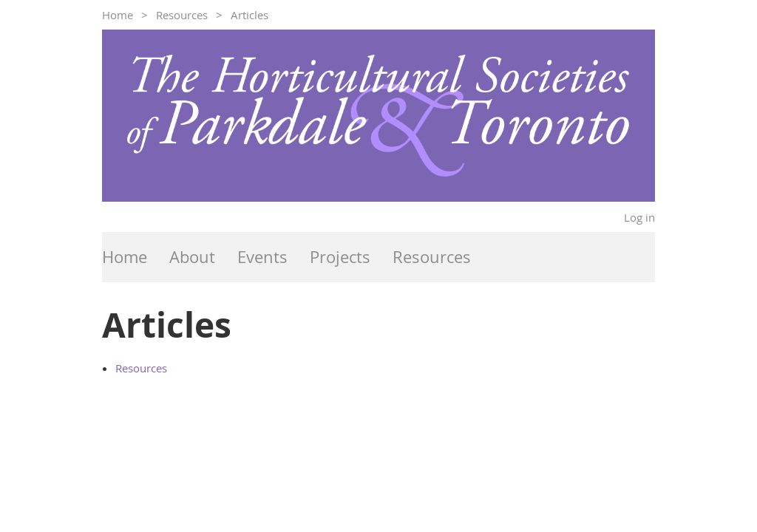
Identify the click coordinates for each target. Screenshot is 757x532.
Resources (182, 15)
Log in (639, 217)
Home (118, 15)
